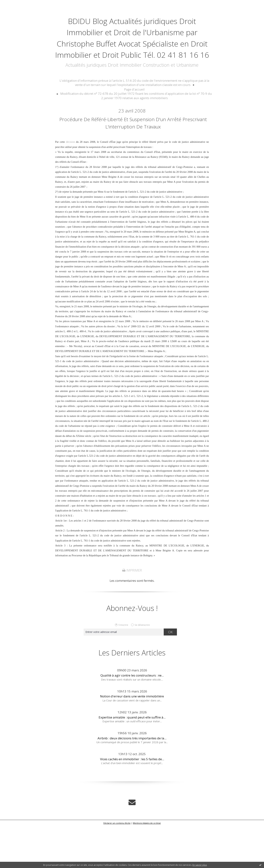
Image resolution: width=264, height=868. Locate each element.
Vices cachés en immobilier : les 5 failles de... (132, 802)
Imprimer (132, 613)
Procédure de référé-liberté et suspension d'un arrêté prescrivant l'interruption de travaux (133, 159)
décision (70, 185)
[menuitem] (134, 116)
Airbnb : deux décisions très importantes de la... (132, 781)
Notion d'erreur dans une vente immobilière (132, 739)
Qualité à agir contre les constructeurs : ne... (132, 718)
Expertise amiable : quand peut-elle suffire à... (132, 760)
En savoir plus (200, 865)
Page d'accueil (134, 122)
